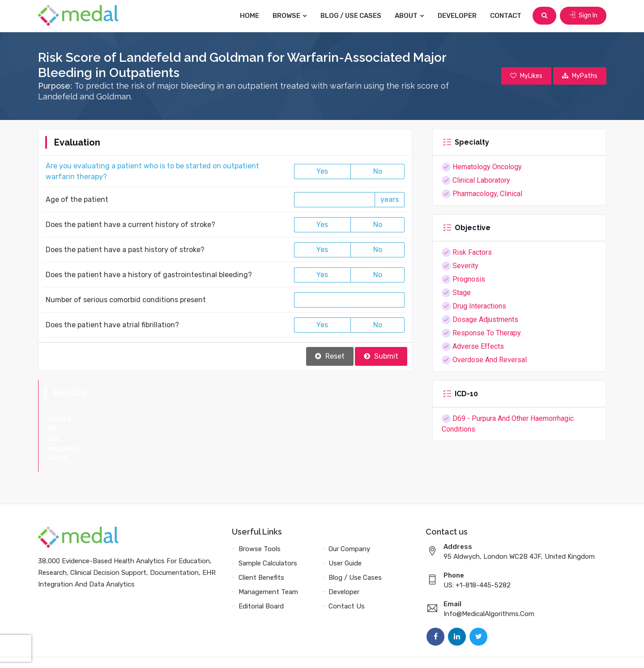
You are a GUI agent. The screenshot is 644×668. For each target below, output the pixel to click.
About (409, 16)
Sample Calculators (268, 541)
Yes (322, 171)
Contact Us (347, 584)
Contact (506, 16)
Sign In (583, 15)
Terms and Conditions (388, 651)
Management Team (268, 570)
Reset (330, 356)
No (378, 171)
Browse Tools (260, 527)
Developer (457, 16)
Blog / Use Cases (351, 16)
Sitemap (515, 651)
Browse (290, 16)
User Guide (345, 541)
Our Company (349, 527)
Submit (381, 356)
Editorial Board (261, 584)
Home (249, 16)
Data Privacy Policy (463, 651)
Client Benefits (261, 555)
